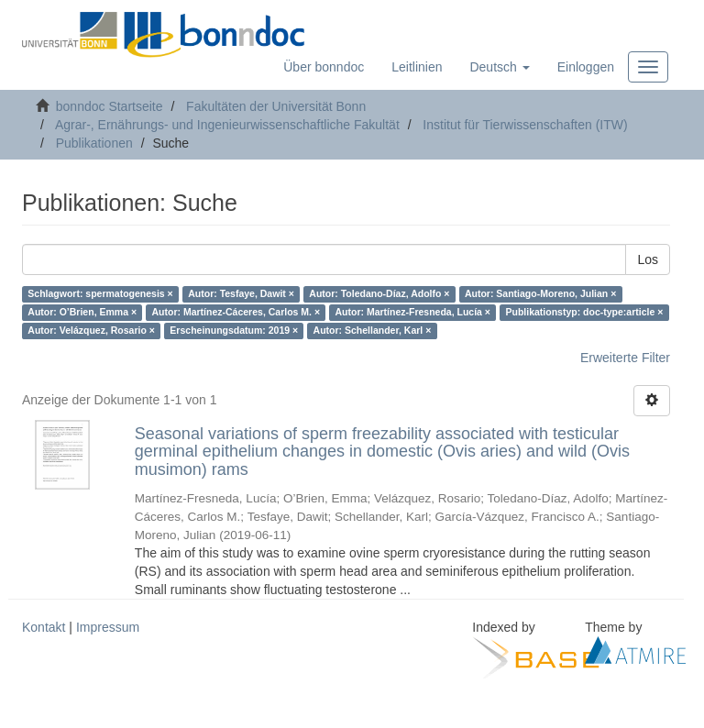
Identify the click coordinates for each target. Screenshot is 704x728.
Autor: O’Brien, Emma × (82, 313)
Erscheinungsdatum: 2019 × (234, 331)
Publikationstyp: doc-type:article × (585, 313)
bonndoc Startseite (110, 106)
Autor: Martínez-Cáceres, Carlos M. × (236, 313)
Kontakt (44, 627)
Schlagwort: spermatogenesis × (100, 294)
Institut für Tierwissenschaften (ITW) (525, 125)
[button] (499, 67)
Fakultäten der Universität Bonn (276, 106)
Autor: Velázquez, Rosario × (91, 331)
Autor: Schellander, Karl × (373, 331)
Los (648, 259)
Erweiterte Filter (625, 358)
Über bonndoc (324, 67)
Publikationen (94, 143)
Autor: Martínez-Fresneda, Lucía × (413, 313)
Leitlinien (417, 67)
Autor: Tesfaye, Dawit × (241, 294)
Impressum (108, 627)
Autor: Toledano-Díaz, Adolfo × (379, 294)
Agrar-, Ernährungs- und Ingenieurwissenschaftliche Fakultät (227, 125)
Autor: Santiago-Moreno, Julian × (540, 294)
